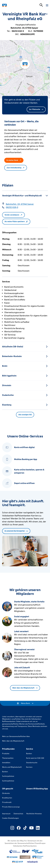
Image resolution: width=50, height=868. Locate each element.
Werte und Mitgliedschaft (12, 767)
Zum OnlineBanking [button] (16, 168)
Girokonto (6, 793)
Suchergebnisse (8, 776)
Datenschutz (18, 814)
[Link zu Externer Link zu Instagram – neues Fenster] (12, 828)
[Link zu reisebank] (33, 862)
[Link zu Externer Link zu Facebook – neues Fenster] (19, 828)
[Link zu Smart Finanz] (38, 857)
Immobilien (6, 763)
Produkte (6, 754)
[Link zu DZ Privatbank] (25, 857)
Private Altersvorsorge (11, 807)
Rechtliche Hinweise (34, 814)
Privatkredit (7, 802)
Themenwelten (8, 758)
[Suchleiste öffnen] (41, 5)
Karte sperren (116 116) (35, 758)
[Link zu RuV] (26, 851)
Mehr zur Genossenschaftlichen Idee (16, 736)
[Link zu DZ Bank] (12, 857)
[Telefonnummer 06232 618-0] (12, 207)
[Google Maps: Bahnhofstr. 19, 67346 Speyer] (20, 204)
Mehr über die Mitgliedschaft (25, 688)
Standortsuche (32, 763)
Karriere (29, 767)
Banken (5, 772)
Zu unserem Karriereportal (16, 531)
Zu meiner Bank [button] (14, 160)
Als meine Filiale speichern (16, 222)
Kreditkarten (7, 798)
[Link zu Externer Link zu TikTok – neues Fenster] (25, 828)
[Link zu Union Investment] (15, 851)
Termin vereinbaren (13, 215)
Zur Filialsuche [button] (36, 109)
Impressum (6, 814)
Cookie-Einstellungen (10, 818)
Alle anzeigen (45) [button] (25, 415)
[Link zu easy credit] (37, 851)
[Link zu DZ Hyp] (18, 862)
